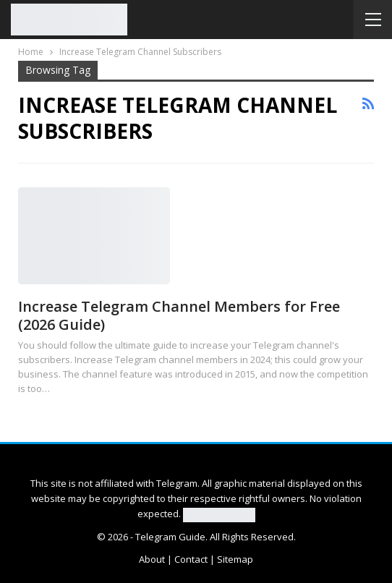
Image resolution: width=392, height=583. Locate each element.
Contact (191, 559)
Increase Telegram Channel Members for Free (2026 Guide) (179, 315)
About (152, 559)
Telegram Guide (170, 537)
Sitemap (235, 559)
